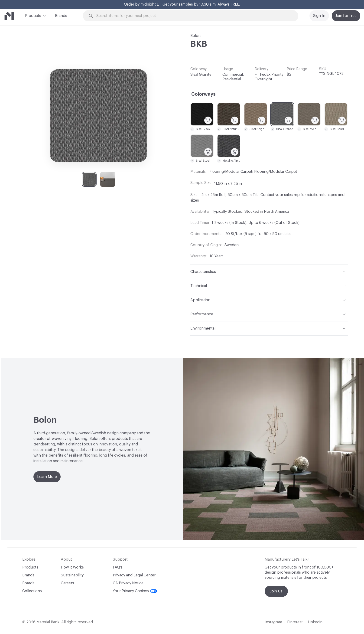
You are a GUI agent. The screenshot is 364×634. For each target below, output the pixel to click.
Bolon (195, 36)
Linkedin (315, 622)
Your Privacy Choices (135, 591)
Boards (28, 583)
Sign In (319, 16)
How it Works (72, 567)
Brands (61, 16)
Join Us (276, 591)
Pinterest (295, 622)
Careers (67, 583)
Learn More (47, 477)
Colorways (203, 94)
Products (33, 15)
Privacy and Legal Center (134, 575)
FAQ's (118, 567)
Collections (32, 591)
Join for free (346, 16)
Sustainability (72, 575)
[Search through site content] (193, 16)
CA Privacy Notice (128, 583)
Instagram (273, 622)
